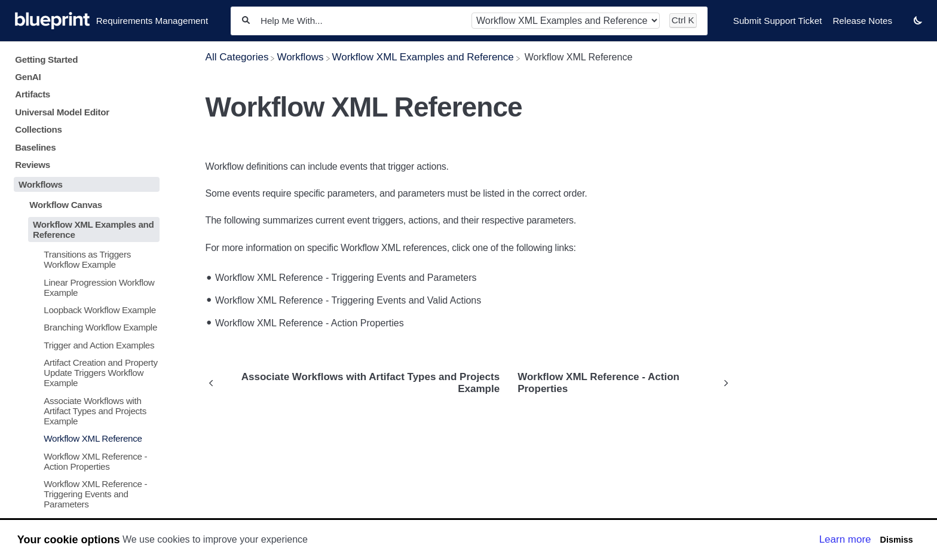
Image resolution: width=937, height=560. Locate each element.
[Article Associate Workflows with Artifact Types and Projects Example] (84, 410)
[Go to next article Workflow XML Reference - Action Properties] (620, 383)
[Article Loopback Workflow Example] (84, 310)
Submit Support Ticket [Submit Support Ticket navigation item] (778, 21)
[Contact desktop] (903, 26)
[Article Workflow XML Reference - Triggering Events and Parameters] (84, 494)
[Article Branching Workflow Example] (84, 327)
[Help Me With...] (361, 21)
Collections (38, 129)
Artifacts (33, 94)
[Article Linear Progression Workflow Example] (84, 287)
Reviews (33, 165)
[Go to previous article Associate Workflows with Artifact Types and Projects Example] (357, 383)
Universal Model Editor (62, 112)
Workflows (41, 184)
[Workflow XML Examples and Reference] (423, 57)
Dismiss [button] (896, 540)
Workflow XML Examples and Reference (93, 229)
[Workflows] (300, 57)
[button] (918, 20)
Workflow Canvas (66, 205)
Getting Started (46, 59)
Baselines (35, 147)
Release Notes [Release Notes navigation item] (862, 21)
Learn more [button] (845, 539)
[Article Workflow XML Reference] (84, 438)
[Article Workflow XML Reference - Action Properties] (84, 461)
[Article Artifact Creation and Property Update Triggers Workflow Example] (84, 373)
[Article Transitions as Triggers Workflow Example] (84, 259)
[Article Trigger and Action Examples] (84, 345)
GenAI (28, 77)
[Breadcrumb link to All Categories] (237, 57)
